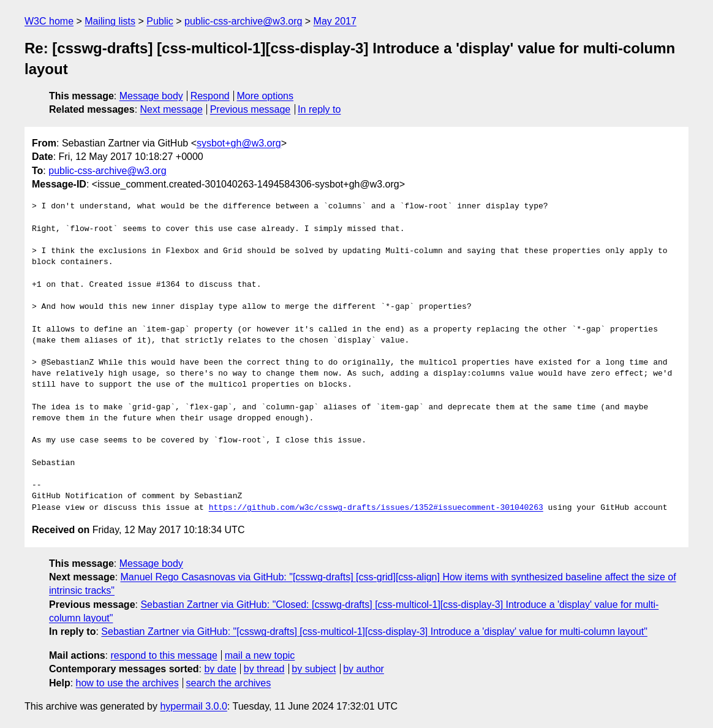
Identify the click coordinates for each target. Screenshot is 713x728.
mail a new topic (260, 655)
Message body (151, 96)
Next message (172, 109)
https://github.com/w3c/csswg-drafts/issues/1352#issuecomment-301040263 (376, 508)
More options (266, 96)
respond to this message (164, 655)
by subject (314, 669)
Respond (210, 96)
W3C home (49, 21)
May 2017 (335, 21)
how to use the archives (127, 683)
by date (220, 669)
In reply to (319, 109)
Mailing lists (110, 21)
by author (364, 669)
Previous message (251, 109)
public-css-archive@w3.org (243, 21)
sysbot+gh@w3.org (239, 143)
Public (160, 21)
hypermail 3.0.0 (193, 706)
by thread (264, 669)
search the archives (229, 683)
